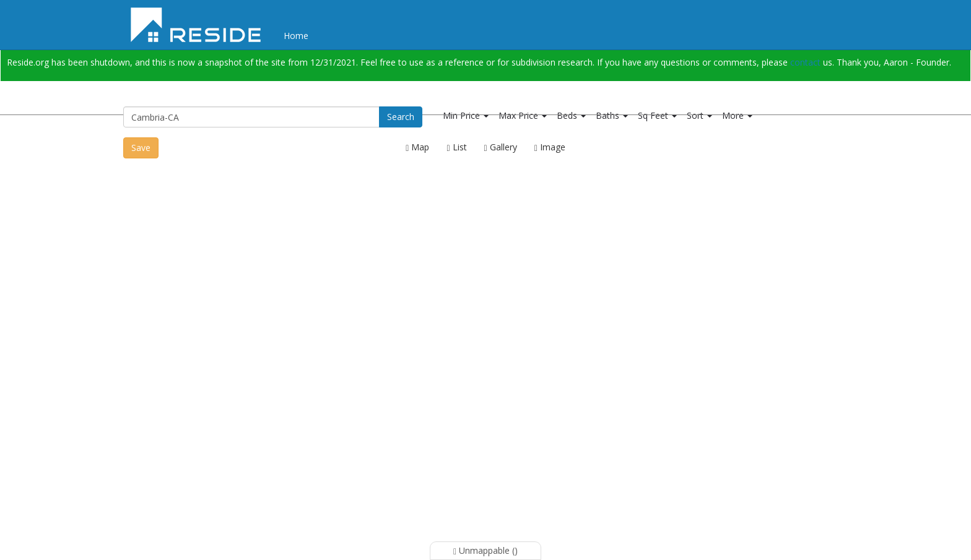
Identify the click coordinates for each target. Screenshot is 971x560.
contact (805, 62)
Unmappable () (485, 550)
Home (296, 36)
